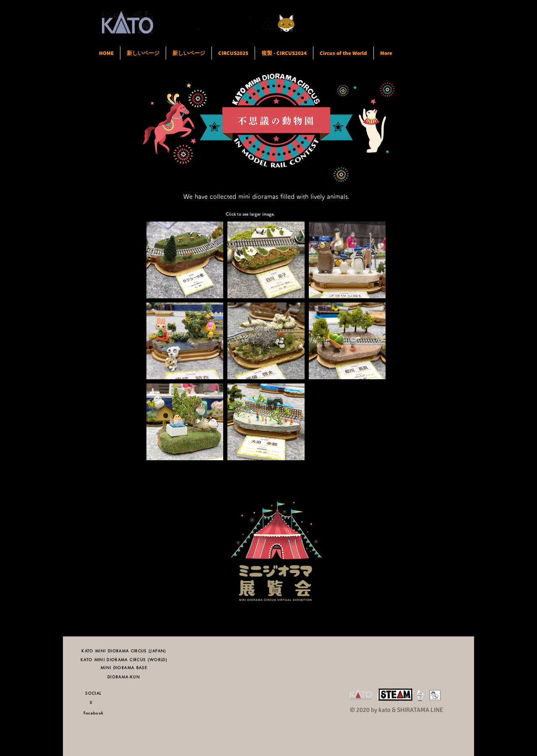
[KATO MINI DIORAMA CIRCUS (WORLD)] (124, 659)
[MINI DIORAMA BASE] (124, 667)
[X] (93, 702)
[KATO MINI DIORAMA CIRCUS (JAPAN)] (124, 650)
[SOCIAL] (93, 693)
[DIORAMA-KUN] (124, 676)
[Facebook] (93, 713)
